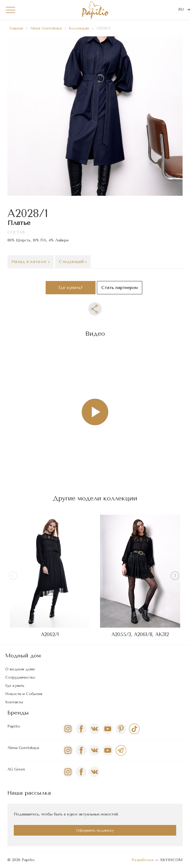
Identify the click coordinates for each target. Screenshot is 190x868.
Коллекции (81, 28)
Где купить (15, 686)
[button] (176, 577)
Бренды (18, 713)
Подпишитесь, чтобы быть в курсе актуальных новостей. (66, 814)
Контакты (14, 702)
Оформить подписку (95, 830)
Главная (19, 28)
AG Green (16, 769)
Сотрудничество (20, 677)
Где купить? (71, 288)
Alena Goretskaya (49, 28)
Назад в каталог (31, 261)
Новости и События (24, 694)
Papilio (14, 726)
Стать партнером (120, 288)
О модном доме (20, 669)
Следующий (73, 261)
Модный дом (23, 656)
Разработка (142, 860)
